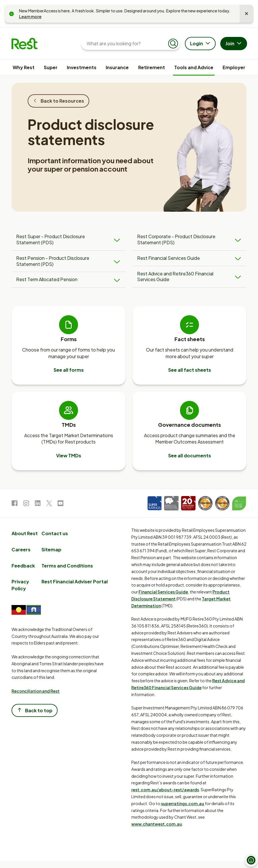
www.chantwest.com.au (157, 824)
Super (51, 67)
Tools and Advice (194, 67)
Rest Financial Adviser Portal (75, 582)
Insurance (117, 67)
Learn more (30, 16)
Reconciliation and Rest (36, 691)
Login (201, 44)
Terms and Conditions (67, 566)
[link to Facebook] (15, 504)
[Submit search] (173, 44)
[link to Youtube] (60, 504)
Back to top (35, 710)
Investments (82, 67)
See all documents (190, 455)
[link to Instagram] (26, 504)
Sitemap (51, 549)
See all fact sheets (190, 370)
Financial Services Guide (163, 592)
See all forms (69, 370)
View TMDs (69, 455)
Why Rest (24, 67)
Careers (21, 549)
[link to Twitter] (49, 504)
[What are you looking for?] (126, 44)
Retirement (152, 67)
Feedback (23, 566)
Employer (234, 67)
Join (234, 44)
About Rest (25, 533)
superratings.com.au (183, 803)
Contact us (55, 533)
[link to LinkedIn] (38, 504)
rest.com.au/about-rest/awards (165, 790)
